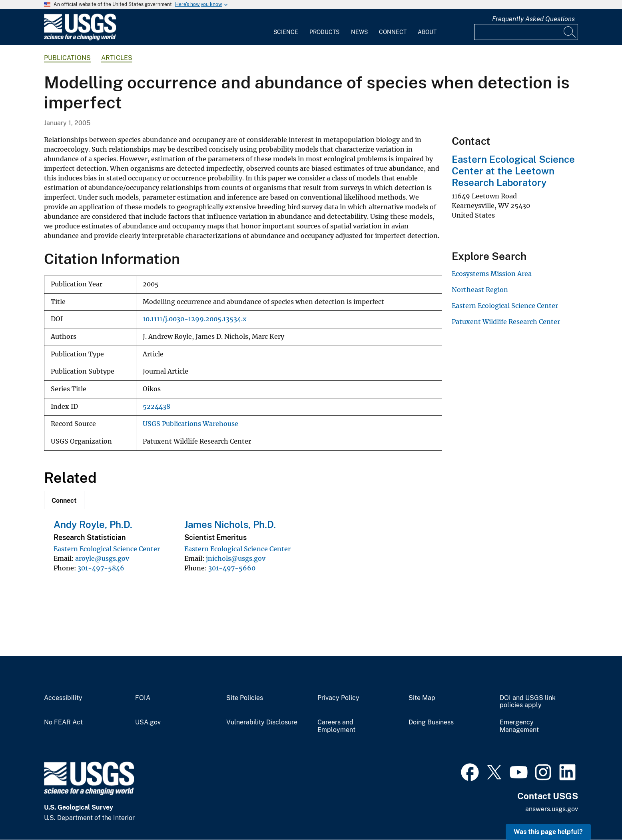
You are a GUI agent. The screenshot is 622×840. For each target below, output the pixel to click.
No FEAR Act (63, 722)
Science (286, 32)
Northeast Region (480, 290)
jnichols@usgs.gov (236, 558)
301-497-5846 (101, 568)
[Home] (80, 39)
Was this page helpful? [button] (548, 832)
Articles (117, 58)
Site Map (422, 698)
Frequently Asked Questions (533, 19)
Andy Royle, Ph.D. (93, 524)
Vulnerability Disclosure (262, 722)
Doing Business (431, 722)
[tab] (64, 500)
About (427, 32)
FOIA (143, 698)
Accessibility (63, 698)
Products (324, 32)
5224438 (156, 407)
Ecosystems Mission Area (492, 274)
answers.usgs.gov (552, 809)
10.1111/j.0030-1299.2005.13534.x (195, 319)
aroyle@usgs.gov (102, 558)
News (359, 32)
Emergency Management (519, 726)
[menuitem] (286, 27)
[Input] (526, 32)
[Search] (570, 32)
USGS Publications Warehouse (190, 424)
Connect (393, 32)
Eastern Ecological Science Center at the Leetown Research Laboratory (513, 171)
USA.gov (148, 722)
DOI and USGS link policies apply (528, 702)
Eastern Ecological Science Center (107, 549)
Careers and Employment (336, 726)
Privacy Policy (338, 698)
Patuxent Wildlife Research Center (506, 322)
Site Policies (245, 698)
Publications (67, 58)
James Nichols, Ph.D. (230, 524)
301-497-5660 (232, 568)
